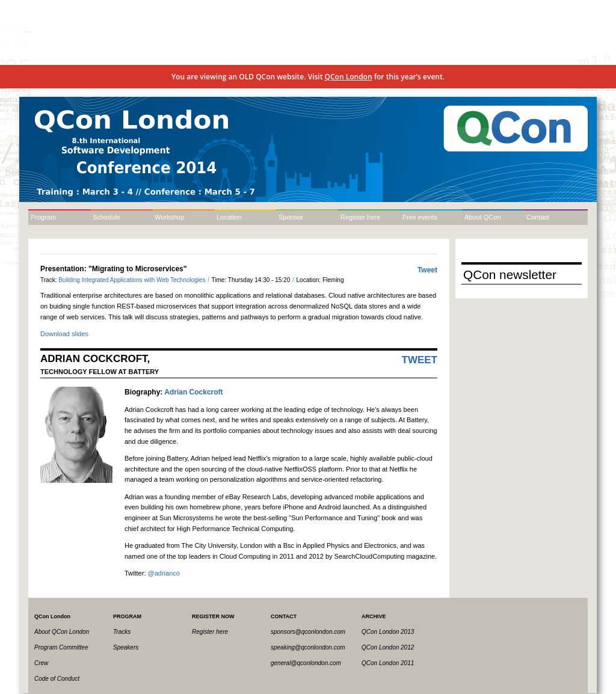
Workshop (169, 217)
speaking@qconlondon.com (308, 647)
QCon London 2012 (388, 647)
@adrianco (164, 573)
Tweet (427, 270)
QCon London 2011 (388, 663)
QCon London (349, 77)
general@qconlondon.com (306, 663)
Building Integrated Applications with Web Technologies (133, 280)
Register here (360, 217)
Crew (41, 663)
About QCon (483, 217)
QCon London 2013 (388, 632)
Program (43, 217)
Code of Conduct (57, 679)
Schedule (106, 217)
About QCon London (62, 632)
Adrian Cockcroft (193, 392)
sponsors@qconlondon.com (308, 632)
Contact (538, 217)
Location (229, 217)
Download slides (64, 334)
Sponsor (291, 217)
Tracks (122, 632)
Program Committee (61, 647)
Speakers (126, 647)
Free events (420, 217)
